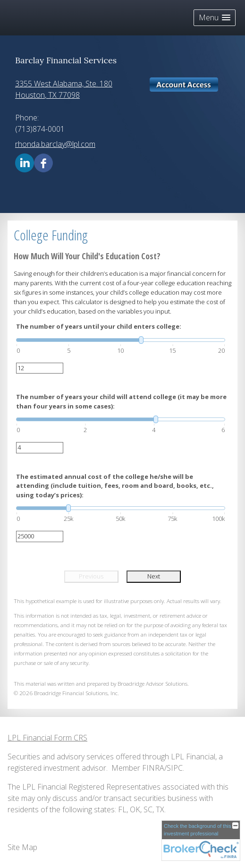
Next (154, 576)
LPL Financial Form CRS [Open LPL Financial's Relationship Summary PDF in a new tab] (47, 738)
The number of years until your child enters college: (99, 326)
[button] (215, 18)
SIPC (175, 768)
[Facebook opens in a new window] (43, 162)
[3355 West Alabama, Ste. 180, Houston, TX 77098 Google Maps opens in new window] (64, 89)
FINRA (153, 768)
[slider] (121, 340)
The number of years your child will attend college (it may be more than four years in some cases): (121, 401)
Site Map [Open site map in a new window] (22, 847)
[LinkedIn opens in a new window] (25, 162)
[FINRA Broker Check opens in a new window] (201, 841)
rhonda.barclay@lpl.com (55, 144)
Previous (91, 576)
